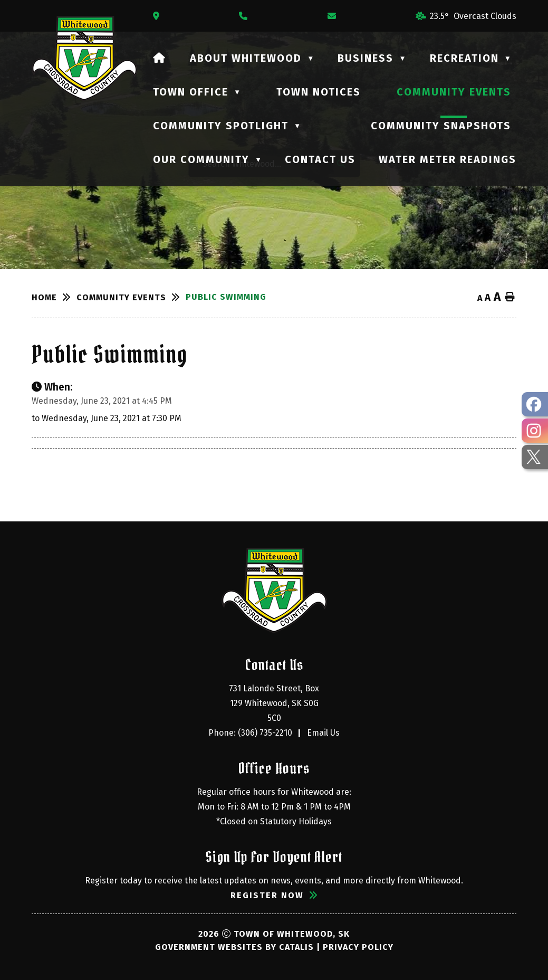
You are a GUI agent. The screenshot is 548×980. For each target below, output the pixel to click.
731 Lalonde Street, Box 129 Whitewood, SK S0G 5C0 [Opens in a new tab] (275, 703)
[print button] (510, 297)
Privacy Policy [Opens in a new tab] (358, 947)
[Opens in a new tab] (159, 16)
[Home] (160, 58)
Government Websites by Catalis (234, 947)
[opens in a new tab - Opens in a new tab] (535, 404)
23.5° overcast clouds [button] (473, 16)
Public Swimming (226, 297)
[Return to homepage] (54, 297)
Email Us (323, 733)
